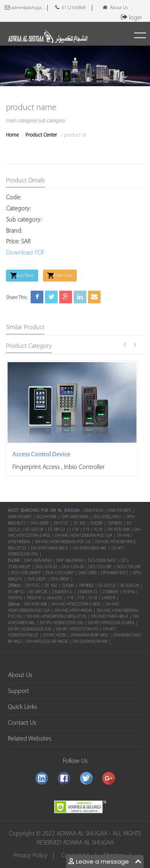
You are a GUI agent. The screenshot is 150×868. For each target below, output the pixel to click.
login (130, 18)
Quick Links (22, 707)
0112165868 (70, 8)
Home (12, 135)
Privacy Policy (30, 856)
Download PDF (25, 253)
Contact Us (22, 723)
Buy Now (22, 276)
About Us (115, 8)
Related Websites (30, 739)
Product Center (41, 135)
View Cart (60, 276)
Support (19, 691)
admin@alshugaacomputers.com (26, 8)
